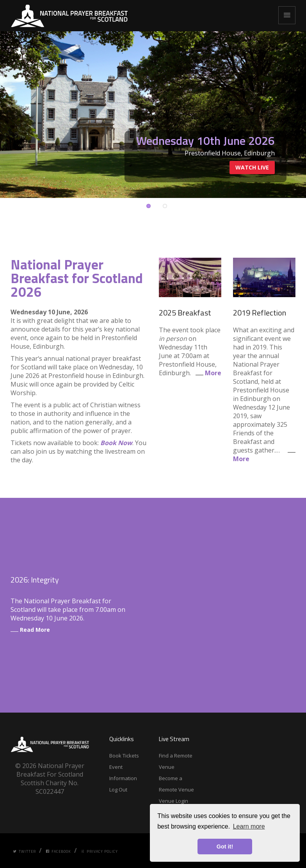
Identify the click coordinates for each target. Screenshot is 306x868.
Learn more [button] (249, 826)
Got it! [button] (225, 847)
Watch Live (252, 167)
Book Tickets (124, 756)
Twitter (24, 851)
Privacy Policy (99, 851)
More (207, 373)
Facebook (58, 851)
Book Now (116, 443)
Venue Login (173, 801)
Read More (30, 630)
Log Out (118, 790)
